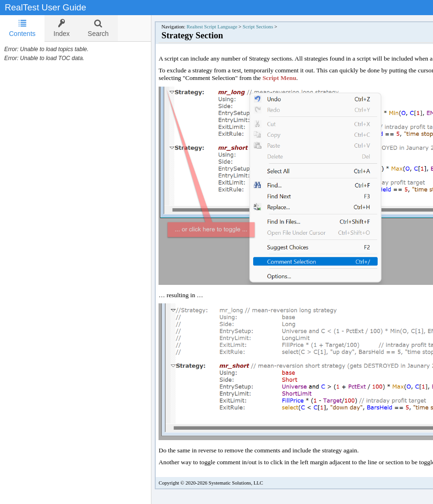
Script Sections (258, 27)
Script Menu (279, 78)
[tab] (22, 28)
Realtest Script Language (212, 27)
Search (98, 28)
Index (62, 28)
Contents (22, 28)
